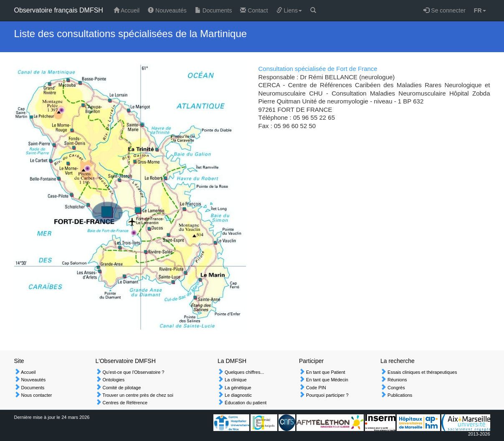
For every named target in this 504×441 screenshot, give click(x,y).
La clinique (235, 380)
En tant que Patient (325, 372)
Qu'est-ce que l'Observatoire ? (133, 372)
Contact (254, 10)
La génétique (237, 388)
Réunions (397, 380)
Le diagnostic (238, 395)
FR (480, 10)
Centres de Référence (125, 403)
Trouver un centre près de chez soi (137, 395)
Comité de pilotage (121, 388)
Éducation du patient (245, 403)
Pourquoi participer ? (327, 395)
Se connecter (444, 10)
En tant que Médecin (327, 380)
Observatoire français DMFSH (59, 10)
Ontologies (113, 380)
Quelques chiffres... (244, 372)
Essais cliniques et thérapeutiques (422, 372)
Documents (214, 10)
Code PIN (315, 388)
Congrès (396, 388)
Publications (399, 395)
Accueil (127, 10)
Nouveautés (167, 10)
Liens (289, 10)
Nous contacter (36, 395)
